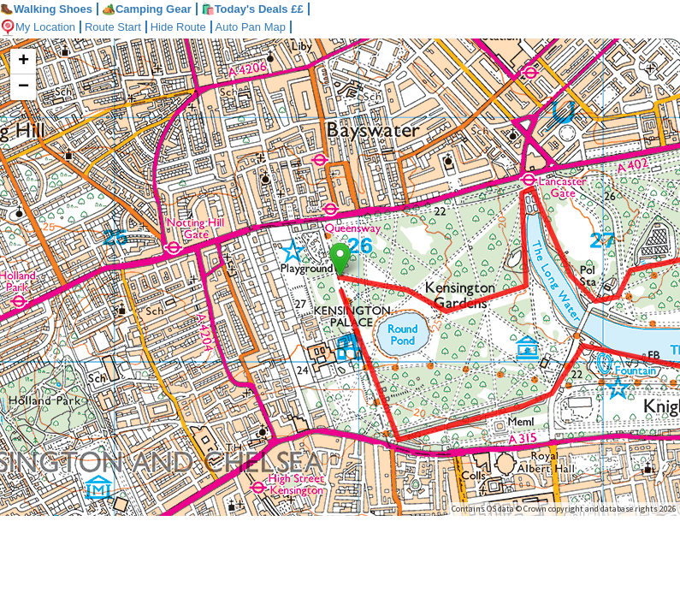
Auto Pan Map (251, 27)
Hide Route (178, 27)
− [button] (24, 87)
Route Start (113, 27)
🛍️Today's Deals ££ (252, 9)
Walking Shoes (46, 9)
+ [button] (24, 62)
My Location (38, 27)
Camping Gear (147, 9)
